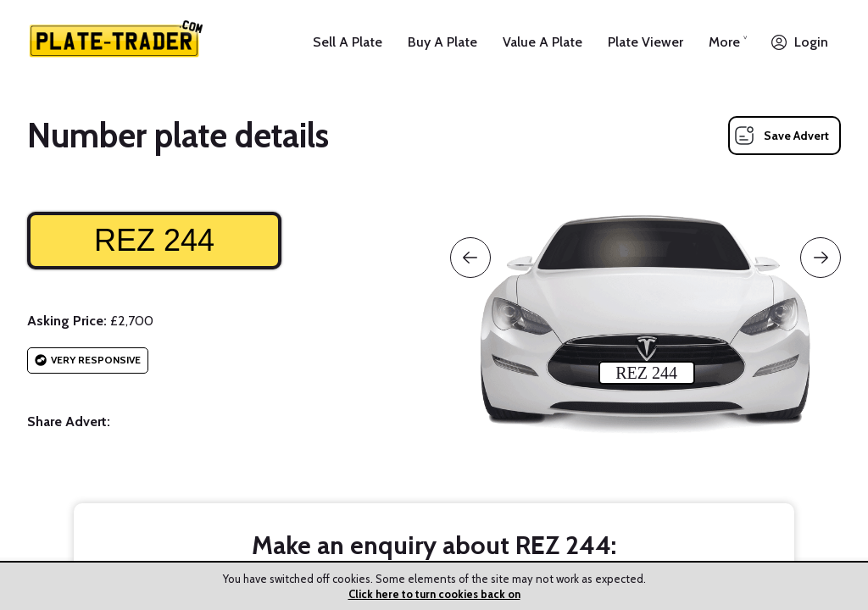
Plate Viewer (645, 42)
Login (811, 42)
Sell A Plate (348, 42)
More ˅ (728, 42)
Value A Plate (542, 42)
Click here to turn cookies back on (434, 594)
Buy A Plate (442, 42)
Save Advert (796, 136)
